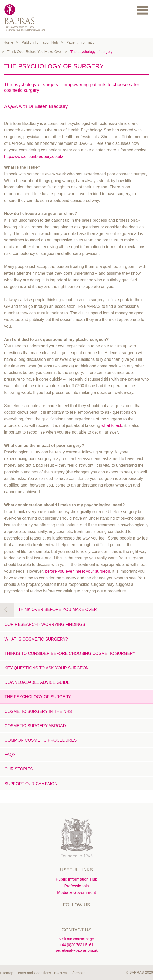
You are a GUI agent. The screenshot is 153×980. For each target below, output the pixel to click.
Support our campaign (31, 784)
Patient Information (82, 42)
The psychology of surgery (92, 52)
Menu (142, 10)
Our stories (19, 769)
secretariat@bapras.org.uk (76, 950)
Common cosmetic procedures (41, 740)
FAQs (10, 755)
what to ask (112, 425)
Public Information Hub (40, 42)
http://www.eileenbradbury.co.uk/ (34, 156)
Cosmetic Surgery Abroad (35, 726)
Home (8, 42)
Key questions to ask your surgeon (47, 668)
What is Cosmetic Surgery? (36, 639)
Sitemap (7, 973)
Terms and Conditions (34, 973)
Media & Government (76, 892)
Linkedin (77, 916)
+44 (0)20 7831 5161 (76, 945)
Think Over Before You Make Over (35, 52)
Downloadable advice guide (37, 682)
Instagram (87, 916)
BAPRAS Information (71, 973)
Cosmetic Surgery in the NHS (38, 711)
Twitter (66, 916)
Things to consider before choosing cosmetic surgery (70, 654)
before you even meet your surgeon (78, 571)
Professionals (76, 886)
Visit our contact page (76, 939)
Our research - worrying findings (45, 624)
